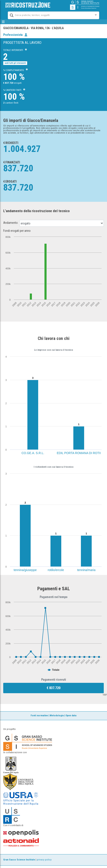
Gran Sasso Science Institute (19, 860)
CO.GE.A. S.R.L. (33, 453)
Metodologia (57, 716)
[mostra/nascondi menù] (3, 22)
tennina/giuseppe (25, 570)
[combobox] (50, 15)
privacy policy (44, 860)
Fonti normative (39, 716)
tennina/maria (86, 570)
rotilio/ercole (56, 570)
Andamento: (11, 223)
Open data (71, 716)
